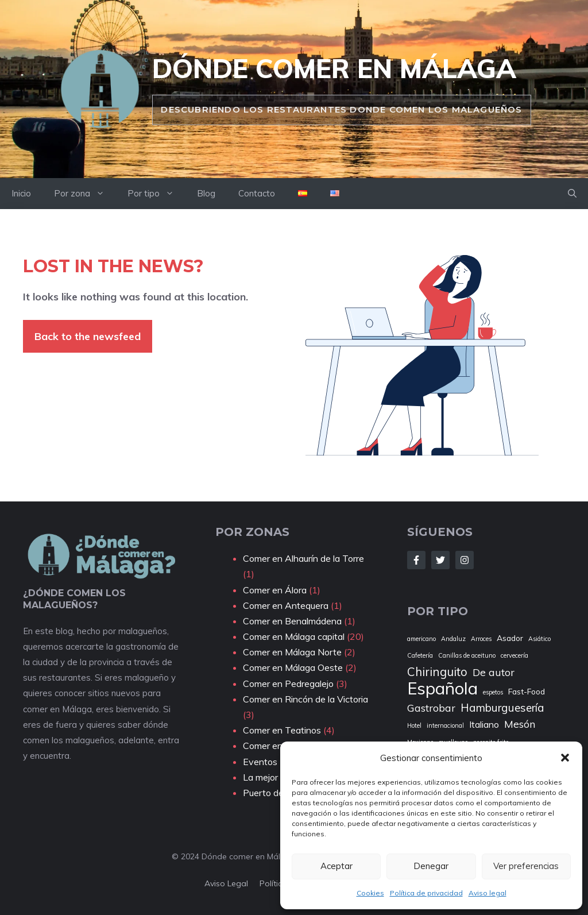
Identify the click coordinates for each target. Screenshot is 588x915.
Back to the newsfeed (88, 336)
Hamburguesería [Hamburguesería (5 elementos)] (502, 708)
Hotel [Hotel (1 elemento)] (414, 725)
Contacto (257, 193)
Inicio (21, 193)
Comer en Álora (275, 590)
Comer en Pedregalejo (288, 684)
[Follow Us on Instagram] (465, 560)
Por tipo (156, 194)
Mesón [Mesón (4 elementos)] (520, 724)
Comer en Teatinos (282, 730)
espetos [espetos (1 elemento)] (493, 692)
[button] (565, 758)
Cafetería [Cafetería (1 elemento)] (420, 655)
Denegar (431, 866)
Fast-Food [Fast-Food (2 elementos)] (527, 691)
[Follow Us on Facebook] (416, 560)
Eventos (260, 762)
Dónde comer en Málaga (334, 68)
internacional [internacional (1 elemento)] (445, 725)
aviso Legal (226, 883)
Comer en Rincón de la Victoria (305, 699)
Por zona (85, 194)
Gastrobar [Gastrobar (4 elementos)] (431, 708)
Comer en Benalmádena (292, 621)
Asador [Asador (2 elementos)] (510, 638)
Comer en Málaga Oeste (293, 667)
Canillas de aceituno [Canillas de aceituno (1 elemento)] (467, 655)
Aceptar (336, 866)
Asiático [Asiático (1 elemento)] (539, 639)
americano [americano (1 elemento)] (421, 639)
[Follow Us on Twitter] (440, 560)
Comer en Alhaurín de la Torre (303, 558)
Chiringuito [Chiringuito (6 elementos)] (437, 672)
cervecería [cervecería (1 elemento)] (514, 655)
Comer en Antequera (286, 605)
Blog (206, 193)
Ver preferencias (526, 866)
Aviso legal (488, 893)
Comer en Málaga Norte (292, 652)
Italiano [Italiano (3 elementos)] (484, 724)
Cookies (370, 893)
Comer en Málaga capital (294, 636)
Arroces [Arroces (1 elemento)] (481, 639)
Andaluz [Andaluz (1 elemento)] (453, 639)
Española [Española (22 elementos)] (442, 688)
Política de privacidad (426, 893)
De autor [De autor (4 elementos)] (494, 672)
